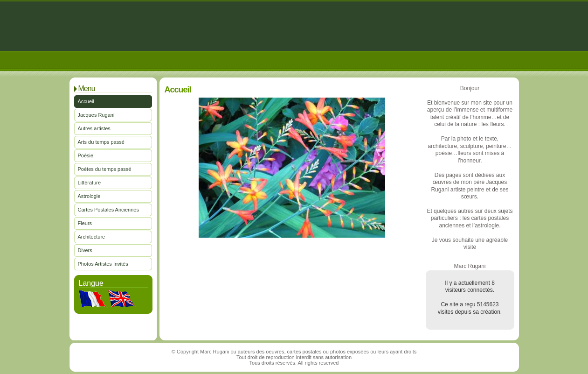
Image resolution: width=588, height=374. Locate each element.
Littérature (90, 183)
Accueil (86, 101)
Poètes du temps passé (105, 169)
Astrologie (89, 196)
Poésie (86, 155)
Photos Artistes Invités (103, 264)
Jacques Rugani (96, 115)
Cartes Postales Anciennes (108, 210)
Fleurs (85, 223)
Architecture (92, 237)
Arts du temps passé (101, 142)
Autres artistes (94, 128)
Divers (85, 250)
